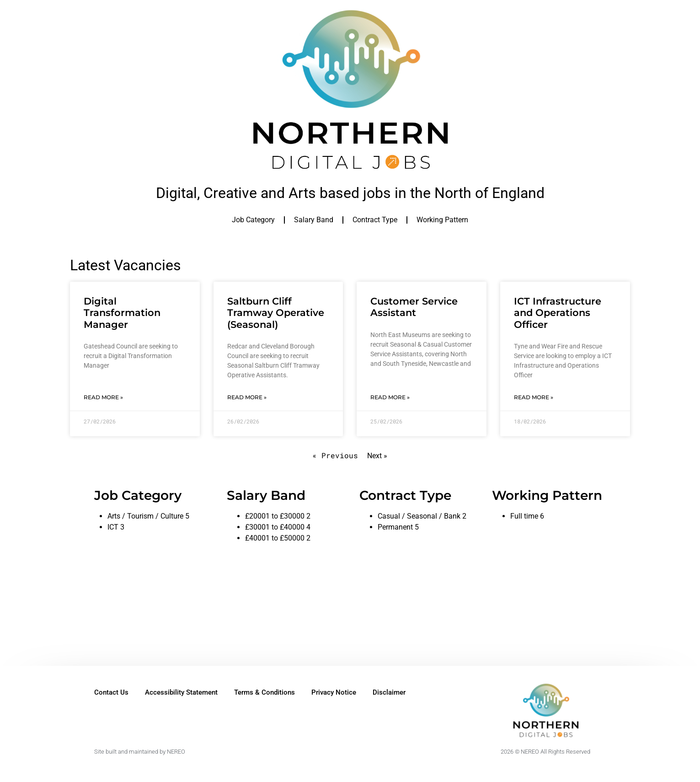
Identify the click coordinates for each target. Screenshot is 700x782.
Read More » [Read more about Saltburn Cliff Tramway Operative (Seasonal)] (247, 397)
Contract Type (375, 220)
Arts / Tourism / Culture (145, 516)
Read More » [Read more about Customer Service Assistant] (390, 397)
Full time (524, 516)
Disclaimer (389, 692)
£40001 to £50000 (275, 538)
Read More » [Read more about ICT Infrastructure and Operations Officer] (534, 397)
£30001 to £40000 (275, 527)
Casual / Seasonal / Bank (419, 516)
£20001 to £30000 (275, 516)
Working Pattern (442, 220)
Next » (377, 456)
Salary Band (314, 220)
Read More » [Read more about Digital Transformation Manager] (103, 397)
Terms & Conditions (265, 692)
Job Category (253, 220)
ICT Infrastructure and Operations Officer (558, 313)
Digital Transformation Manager (122, 313)
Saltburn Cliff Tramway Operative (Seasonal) (276, 313)
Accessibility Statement (181, 692)
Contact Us (111, 692)
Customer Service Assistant (414, 307)
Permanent (395, 527)
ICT (113, 527)
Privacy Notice (334, 692)
